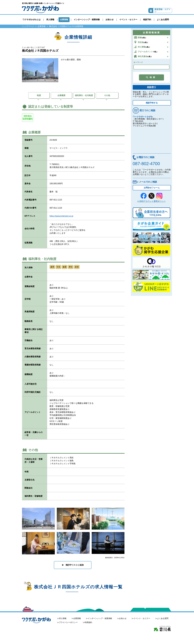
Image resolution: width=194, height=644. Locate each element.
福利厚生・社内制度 (84, 95)
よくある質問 (163, 20)
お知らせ (110, 20)
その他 (107, 95)
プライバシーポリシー (68, 622)
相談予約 (147, 20)
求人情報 (50, 20)
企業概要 (61, 95)
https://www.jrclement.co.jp (61, 216)
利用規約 (88, 622)
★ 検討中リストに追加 (73, 565)
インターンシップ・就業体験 (87, 20)
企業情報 (64, 20)
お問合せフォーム (152, 188)
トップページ (28, 26)
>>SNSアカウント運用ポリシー (151, 201)
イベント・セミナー (128, 20)
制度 (39, 95)
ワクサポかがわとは (32, 20)
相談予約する (152, 103)
